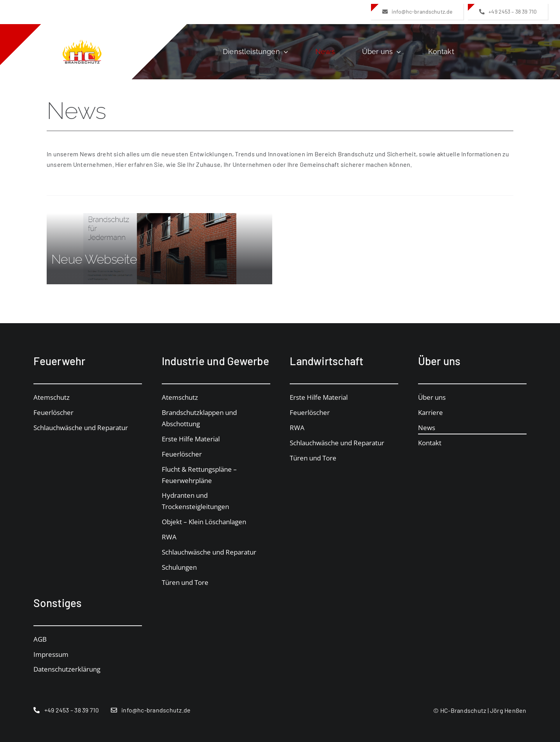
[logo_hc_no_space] (82, 43)
